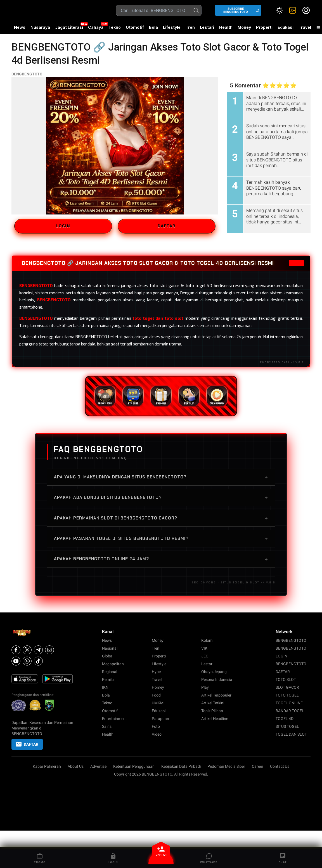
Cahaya (96, 27)
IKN (105, 687)
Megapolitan (113, 664)
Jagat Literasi (69, 27)
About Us (76, 766)
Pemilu (108, 679)
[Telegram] (38, 650)
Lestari (207, 29)
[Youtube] (16, 661)
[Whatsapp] (27, 661)
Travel (305, 27)
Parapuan (160, 719)
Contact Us (280, 766)
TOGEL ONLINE (289, 703)
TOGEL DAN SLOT (291, 734)
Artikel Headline (215, 719)
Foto (156, 726)
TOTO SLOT (286, 679)
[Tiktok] (38, 661)
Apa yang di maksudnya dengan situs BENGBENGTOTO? (161, 477)
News (20, 27)
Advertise (98, 766)
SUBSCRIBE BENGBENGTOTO (236, 10)
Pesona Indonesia (217, 679)
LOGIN (63, 226)
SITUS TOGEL (287, 726)
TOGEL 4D (285, 719)
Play (205, 687)
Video (157, 734)
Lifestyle (172, 27)
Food (156, 695)
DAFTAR (167, 226)
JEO (205, 656)
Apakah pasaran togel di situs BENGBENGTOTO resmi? (161, 538)
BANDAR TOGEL (290, 711)
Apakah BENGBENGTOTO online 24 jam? (161, 559)
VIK (204, 648)
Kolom (207, 640)
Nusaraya (40, 27)
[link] (293, 10)
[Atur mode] (279, 10)
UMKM (158, 703)
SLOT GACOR (287, 687)
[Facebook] (16, 650)
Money (244, 27)
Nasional (110, 648)
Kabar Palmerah (47, 766)
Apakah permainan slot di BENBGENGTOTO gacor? (161, 518)
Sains (107, 726)
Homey (158, 687)
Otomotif (135, 27)
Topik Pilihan (212, 711)
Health (226, 27)
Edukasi (286, 27)
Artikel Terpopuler (216, 695)
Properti (264, 27)
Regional (110, 672)
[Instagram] (49, 650)
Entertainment (114, 719)
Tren (190, 27)
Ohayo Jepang (214, 672)
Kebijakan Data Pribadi (181, 766)
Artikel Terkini (213, 703)
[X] (27, 650)
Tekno (115, 27)
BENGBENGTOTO (27, 74)
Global (108, 656)
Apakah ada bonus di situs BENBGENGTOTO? (161, 497)
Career (258, 766)
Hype (156, 672)
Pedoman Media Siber (226, 766)
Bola (153, 27)
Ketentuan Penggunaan (134, 766)
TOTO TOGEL (287, 695)
